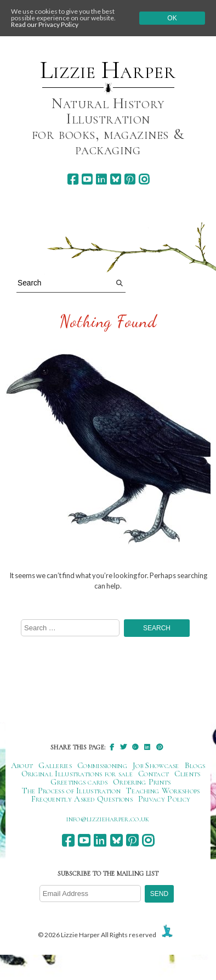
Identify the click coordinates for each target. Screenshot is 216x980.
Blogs (195, 765)
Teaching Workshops (163, 791)
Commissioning (102, 765)
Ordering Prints (142, 782)
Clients (187, 774)
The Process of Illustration (71, 791)
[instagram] (144, 179)
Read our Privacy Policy (45, 24)
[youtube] (87, 179)
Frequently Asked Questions (82, 799)
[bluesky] (115, 179)
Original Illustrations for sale (77, 774)
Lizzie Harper (108, 70)
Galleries (55, 765)
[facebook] (73, 179)
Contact (154, 774)
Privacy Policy (164, 799)
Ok (172, 18)
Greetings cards (79, 782)
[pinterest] (130, 179)
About (22, 765)
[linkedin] (101, 179)
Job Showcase (156, 765)
